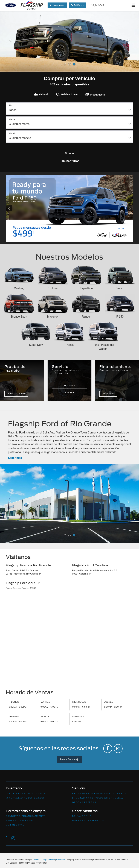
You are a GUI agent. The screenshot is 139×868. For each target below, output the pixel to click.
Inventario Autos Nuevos (25, 793)
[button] (10, 55)
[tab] (42, 94)
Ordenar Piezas (84, 802)
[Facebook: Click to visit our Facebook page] (108, 749)
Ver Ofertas (15, 825)
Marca (12, 119)
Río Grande (69, 386)
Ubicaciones (57, 5)
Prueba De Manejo (69, 759)
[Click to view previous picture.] (15, 208)
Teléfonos (77, 5)
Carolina (69, 392)
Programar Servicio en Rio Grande (99, 793)
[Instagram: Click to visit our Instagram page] (118, 749)
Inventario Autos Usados (25, 798)
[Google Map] (69, 641)
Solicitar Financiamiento (26, 816)
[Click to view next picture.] (124, 208)
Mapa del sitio (49, 859)
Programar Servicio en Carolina (98, 798)
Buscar (69, 153)
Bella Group (82, 816)
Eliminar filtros (69, 161)
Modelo (13, 133)
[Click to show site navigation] (133, 5)
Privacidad (61, 859)
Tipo (11, 105)
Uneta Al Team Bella (88, 821)
